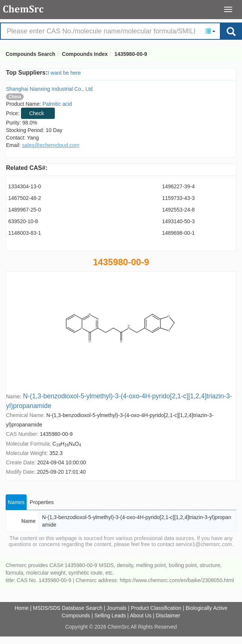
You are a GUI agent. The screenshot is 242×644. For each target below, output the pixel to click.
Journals (116, 608)
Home (22, 608)
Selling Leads (110, 615)
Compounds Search (23, 9)
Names (16, 502)
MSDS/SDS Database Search (68, 608)
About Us (141, 615)
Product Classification (156, 608)
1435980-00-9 (131, 54)
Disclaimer (168, 615)
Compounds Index (85, 54)
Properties (42, 502)
